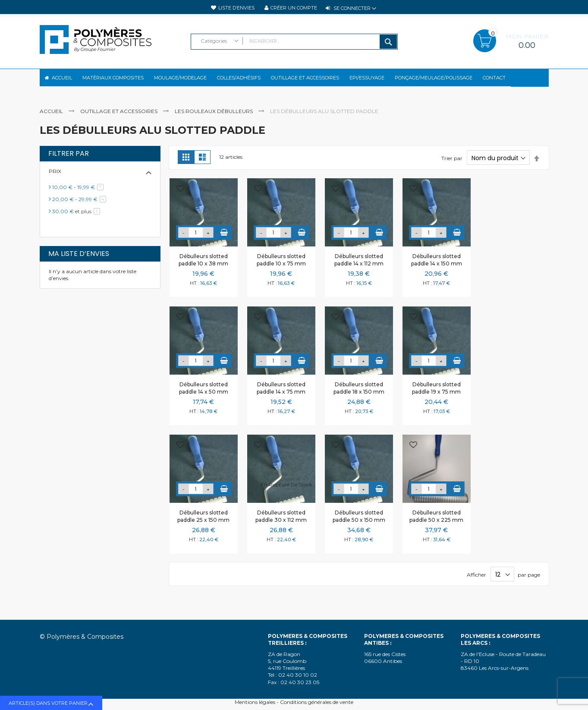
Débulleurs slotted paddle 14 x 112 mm (359, 267)
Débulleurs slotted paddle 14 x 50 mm (204, 395)
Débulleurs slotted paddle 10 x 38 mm (203, 267)
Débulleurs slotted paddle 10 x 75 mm (281, 267)
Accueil (52, 118)
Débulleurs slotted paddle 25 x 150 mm (203, 523)
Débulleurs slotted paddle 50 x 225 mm (436, 523)
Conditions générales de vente (317, 702)
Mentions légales (255, 702)
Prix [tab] (55, 178)
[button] (180, 197)
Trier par (452, 166)
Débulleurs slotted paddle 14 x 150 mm (437, 267)
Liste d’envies (236, 8)
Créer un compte (294, 8)
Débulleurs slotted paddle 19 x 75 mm (436, 395)
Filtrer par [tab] (69, 161)
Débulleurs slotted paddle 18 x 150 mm (359, 395)
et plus (78, 219)
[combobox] (294, 42)
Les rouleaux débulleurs (214, 118)
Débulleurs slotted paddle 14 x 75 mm (281, 395)
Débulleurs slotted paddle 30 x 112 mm (281, 523)
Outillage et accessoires (119, 118)
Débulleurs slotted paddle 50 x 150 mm (359, 523)
